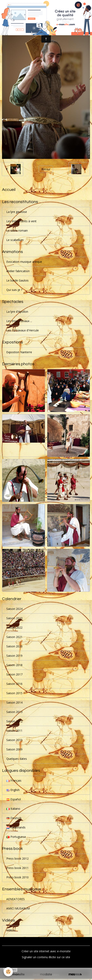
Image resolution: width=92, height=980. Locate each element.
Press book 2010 (17, 877)
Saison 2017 (14, 674)
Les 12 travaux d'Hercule (23, 330)
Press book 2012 (17, 858)
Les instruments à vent (21, 221)
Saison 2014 (14, 702)
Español (14, 799)
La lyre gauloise (17, 212)
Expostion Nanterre (19, 352)
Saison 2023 (14, 618)
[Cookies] (8, 972)
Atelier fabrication (18, 271)
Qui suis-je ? (14, 290)
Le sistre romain (17, 230)
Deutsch (14, 818)
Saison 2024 (14, 609)
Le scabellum (15, 240)
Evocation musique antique (24, 262)
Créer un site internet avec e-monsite (46, 951)
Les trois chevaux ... (19, 321)
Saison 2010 (14, 740)
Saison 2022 (14, 627)
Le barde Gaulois (17, 280)
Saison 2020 (14, 646)
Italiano (13, 809)
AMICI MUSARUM (18, 908)
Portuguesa (16, 837)
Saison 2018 (14, 665)
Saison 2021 (14, 637)
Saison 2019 (14, 656)
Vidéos (11, 930)
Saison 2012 (14, 721)
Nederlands (16, 827)
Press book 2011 (17, 868)
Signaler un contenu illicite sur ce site (46, 957)
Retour (46, 169)
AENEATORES (16, 899)
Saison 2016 (14, 684)
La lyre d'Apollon (17, 312)
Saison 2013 (14, 712)
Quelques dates (17, 759)
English (13, 790)
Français (14, 780)
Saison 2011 (14, 731)
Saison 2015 (14, 693)
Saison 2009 (14, 749)
